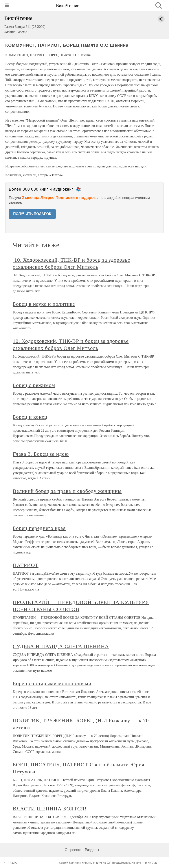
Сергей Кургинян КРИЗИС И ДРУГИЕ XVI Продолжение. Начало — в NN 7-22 (108, 863)
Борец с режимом (34, 385)
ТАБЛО (13, 863)
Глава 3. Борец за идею (41, 454)
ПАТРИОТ (26, 565)
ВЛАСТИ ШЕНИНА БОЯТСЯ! (50, 809)
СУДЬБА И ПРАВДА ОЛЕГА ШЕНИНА (61, 646)
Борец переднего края (39, 528)
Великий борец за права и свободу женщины (67, 491)
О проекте (73, 850)
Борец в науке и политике (44, 304)
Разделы (92, 850)
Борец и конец (30, 417)
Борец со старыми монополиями (52, 683)
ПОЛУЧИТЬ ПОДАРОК (32, 214)
